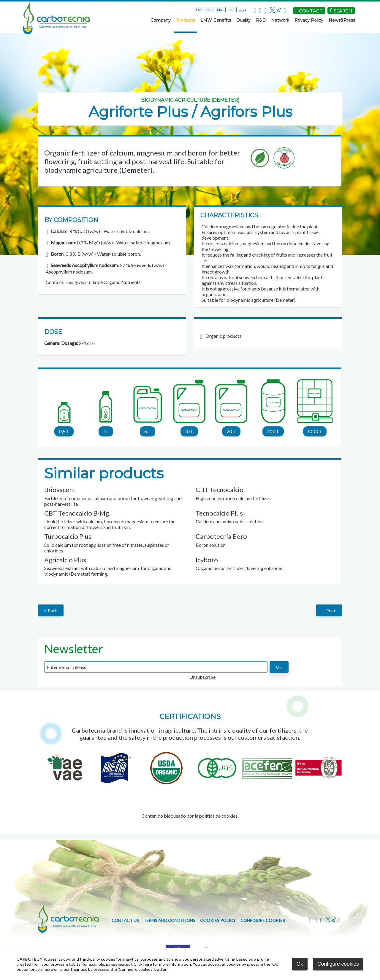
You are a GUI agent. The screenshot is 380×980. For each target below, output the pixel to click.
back (51, 610)
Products (186, 20)
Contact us (125, 920)
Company (161, 20)
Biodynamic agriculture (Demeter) (190, 100)
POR (231, 10)
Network (280, 20)
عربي (242, 10)
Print (329, 610)
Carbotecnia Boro (221, 536)
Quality (243, 20)
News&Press (342, 20)
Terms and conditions (169, 920)
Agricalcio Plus (65, 560)
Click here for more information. (163, 964)
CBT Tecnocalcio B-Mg (77, 513)
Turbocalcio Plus (68, 536)
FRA (220, 10)
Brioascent (60, 490)
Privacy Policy (309, 20)
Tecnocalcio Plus (219, 513)
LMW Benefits (216, 20)
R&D (261, 20)
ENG (209, 10)
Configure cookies (263, 920)
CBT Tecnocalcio (220, 490)
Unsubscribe (202, 677)
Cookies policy (218, 920)
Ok (300, 964)
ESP (199, 10)
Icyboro (207, 560)
